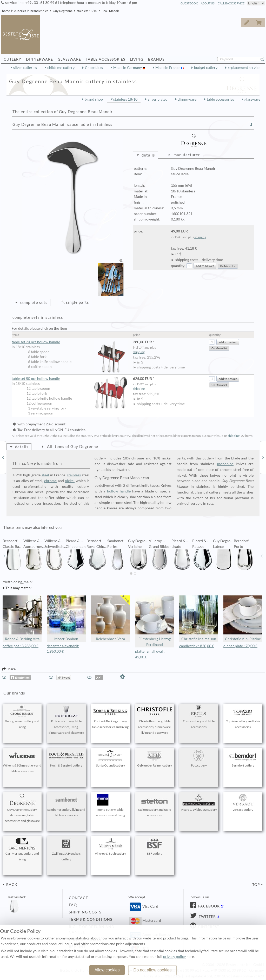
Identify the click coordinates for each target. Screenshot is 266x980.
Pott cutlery (199, 758)
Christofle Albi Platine (243, 618)
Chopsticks (94, 68)
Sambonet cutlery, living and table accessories (66, 806)
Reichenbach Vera (110, 618)
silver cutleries (25, 68)
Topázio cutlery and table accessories (243, 717)
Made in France (168, 68)
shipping (200, 237)
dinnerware (187, 99)
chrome (50, 481)
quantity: (178, 266)
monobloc (225, 464)
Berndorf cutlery (243, 758)
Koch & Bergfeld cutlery (66, 758)
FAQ (73, 905)
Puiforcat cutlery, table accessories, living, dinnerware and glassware (66, 720)
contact (78, 898)
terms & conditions (91, 919)
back (11, 885)
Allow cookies (107, 970)
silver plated (158, 99)
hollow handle (119, 491)
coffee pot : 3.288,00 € (21, 646)
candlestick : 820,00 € (197, 646)
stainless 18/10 (87, 11)
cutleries (20, 11)
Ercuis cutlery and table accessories (199, 717)
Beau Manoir (110, 11)
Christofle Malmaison (199, 618)
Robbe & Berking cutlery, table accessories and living (110, 717)
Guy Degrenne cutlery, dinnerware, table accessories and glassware (22, 808)
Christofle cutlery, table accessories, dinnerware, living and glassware (155, 720)
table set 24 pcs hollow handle (70, 342)
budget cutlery (206, 68)
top (256, 885)
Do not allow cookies (153, 970)
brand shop (94, 99)
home (6, 11)
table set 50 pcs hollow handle (70, 379)
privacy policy (174, 957)
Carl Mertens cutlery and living (22, 849)
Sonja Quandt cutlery (110, 758)
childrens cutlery (61, 68)
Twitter (207, 917)
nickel (70, 481)
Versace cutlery (243, 803)
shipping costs (85, 912)
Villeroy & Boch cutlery (110, 847)
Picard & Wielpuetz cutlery (199, 803)
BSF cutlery (155, 847)
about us (208, 3)
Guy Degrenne (63, 11)
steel (45, 475)
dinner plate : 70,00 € (240, 646)
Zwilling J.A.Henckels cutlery (66, 849)
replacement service (244, 68)
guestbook (189, 3)
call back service (231, 3)
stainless (74, 475)
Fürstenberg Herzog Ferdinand (155, 621)
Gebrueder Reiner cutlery (155, 758)
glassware (252, 99)
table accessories (220, 99)
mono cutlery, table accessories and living (110, 806)
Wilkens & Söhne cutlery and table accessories (22, 761)
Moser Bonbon (66, 618)
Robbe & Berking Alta (22, 618)
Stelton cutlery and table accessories (155, 806)
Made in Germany (128, 68)
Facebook (209, 906)
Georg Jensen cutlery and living (22, 717)
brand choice (39, 11)
